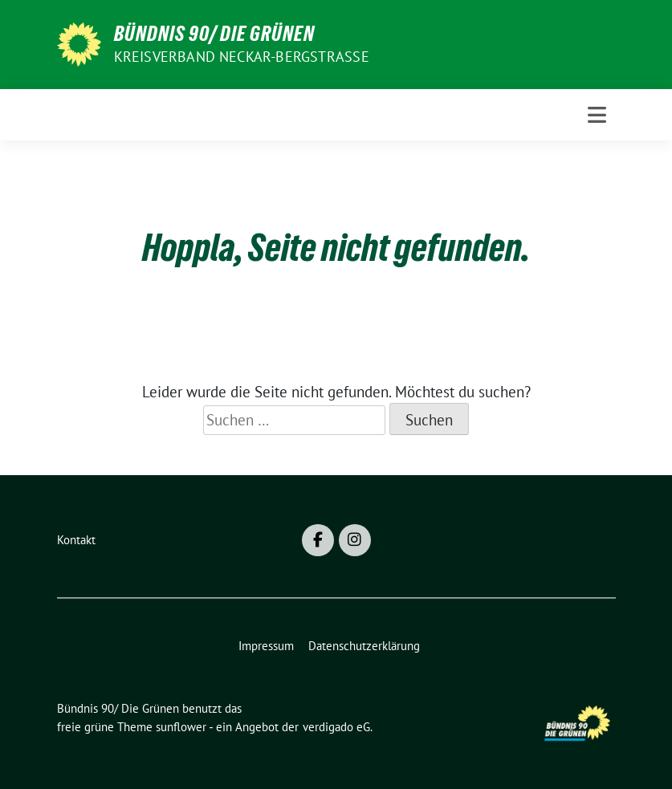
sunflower (181, 727)
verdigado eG (336, 727)
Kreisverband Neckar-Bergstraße (242, 57)
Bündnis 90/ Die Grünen (214, 34)
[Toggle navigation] (597, 115)
